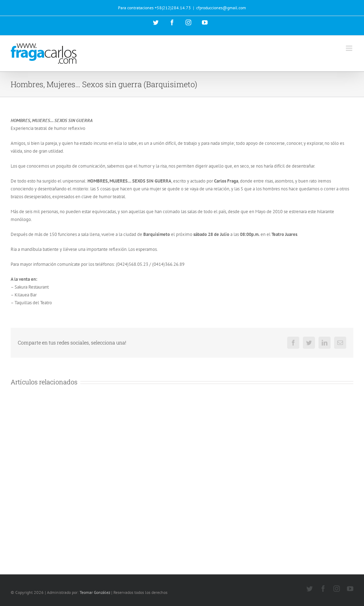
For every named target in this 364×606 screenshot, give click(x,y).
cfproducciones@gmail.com (221, 8)
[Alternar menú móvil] (350, 48)
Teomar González (95, 592)
